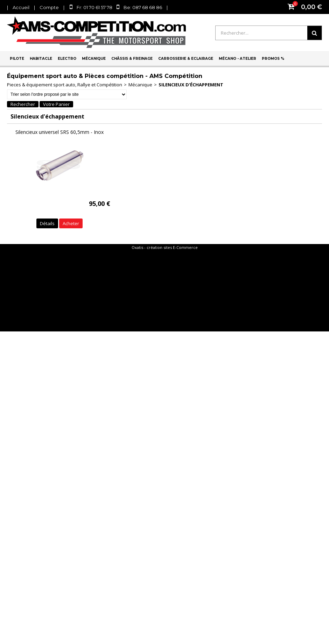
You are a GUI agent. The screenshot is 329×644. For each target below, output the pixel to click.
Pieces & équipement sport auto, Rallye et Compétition (65, 85)
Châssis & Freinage (132, 59)
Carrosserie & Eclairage (186, 59)
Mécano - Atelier (237, 59)
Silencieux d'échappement (191, 85)
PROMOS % (273, 59)
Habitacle (41, 59)
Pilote (17, 59)
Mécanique (94, 59)
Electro (67, 59)
